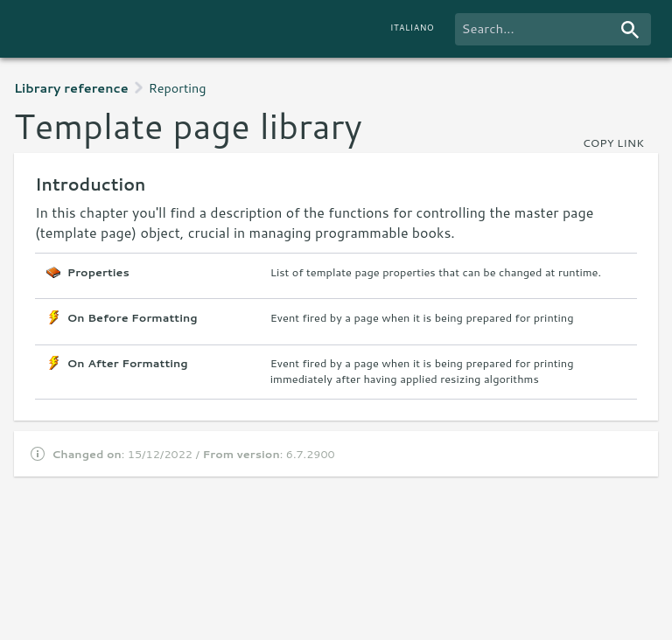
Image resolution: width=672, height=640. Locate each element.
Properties (98, 272)
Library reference (71, 88)
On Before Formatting (133, 318)
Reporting (178, 88)
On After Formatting (128, 363)
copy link (613, 143)
